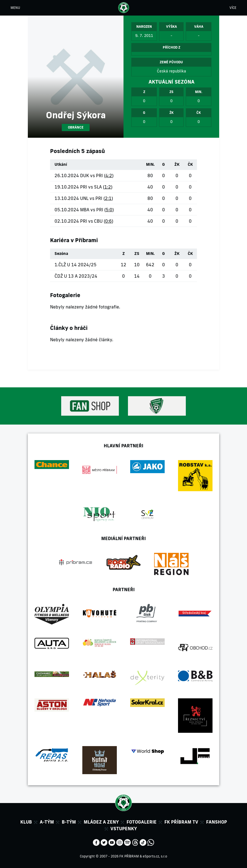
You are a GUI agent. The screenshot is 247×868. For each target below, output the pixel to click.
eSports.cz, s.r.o (155, 856)
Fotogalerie (142, 822)
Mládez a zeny (101, 822)
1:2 (108, 187)
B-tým (69, 822)
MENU (15, 8)
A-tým (47, 822)
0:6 (108, 221)
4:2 (109, 175)
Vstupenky (124, 829)
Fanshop (217, 822)
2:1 (108, 198)
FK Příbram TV (181, 822)
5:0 (109, 210)
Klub (26, 822)
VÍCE (233, 8)
